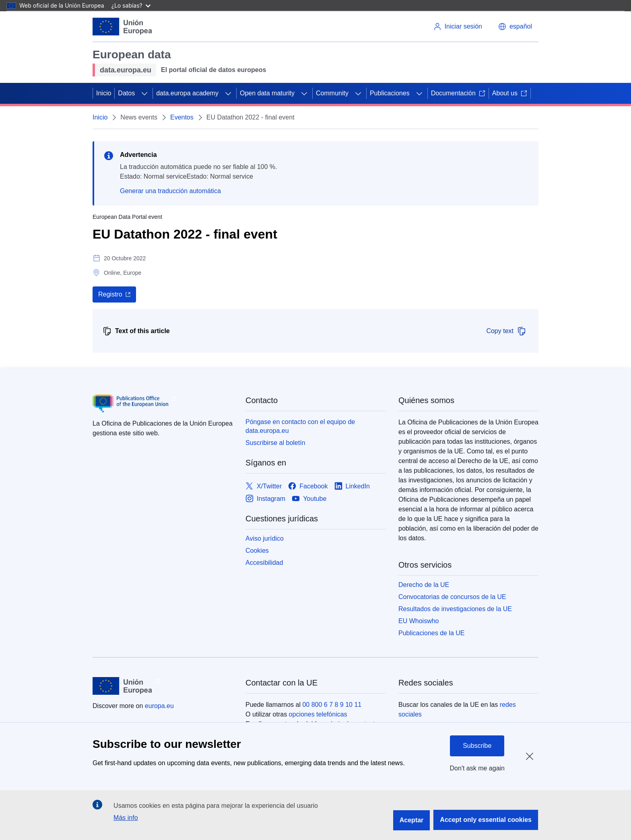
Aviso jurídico (265, 538)
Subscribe (477, 746)
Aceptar (412, 820)
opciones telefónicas (318, 714)
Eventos (182, 117)
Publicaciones (390, 93)
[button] (515, 27)
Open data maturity (267, 93)
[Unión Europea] (122, 27)
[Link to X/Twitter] (264, 486)
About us (510, 93)
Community (332, 93)
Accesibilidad (264, 563)
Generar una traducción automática (170, 191)
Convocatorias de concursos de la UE (452, 597)
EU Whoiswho (419, 621)
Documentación (458, 93)
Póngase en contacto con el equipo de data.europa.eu (300, 426)
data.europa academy (187, 93)
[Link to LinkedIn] (352, 486)
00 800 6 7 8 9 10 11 (332, 705)
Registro (110, 294)
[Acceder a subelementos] (144, 93)
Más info (126, 818)
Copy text (506, 331)
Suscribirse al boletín (275, 443)
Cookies (257, 551)
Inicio (104, 93)
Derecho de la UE (424, 585)
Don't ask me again (477, 768)
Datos (126, 93)
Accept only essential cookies (486, 820)
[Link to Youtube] (309, 499)
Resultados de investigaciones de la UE (455, 609)
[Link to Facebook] (308, 486)
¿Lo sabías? (131, 5)
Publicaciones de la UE (432, 633)
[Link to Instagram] (265, 499)
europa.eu (159, 706)
